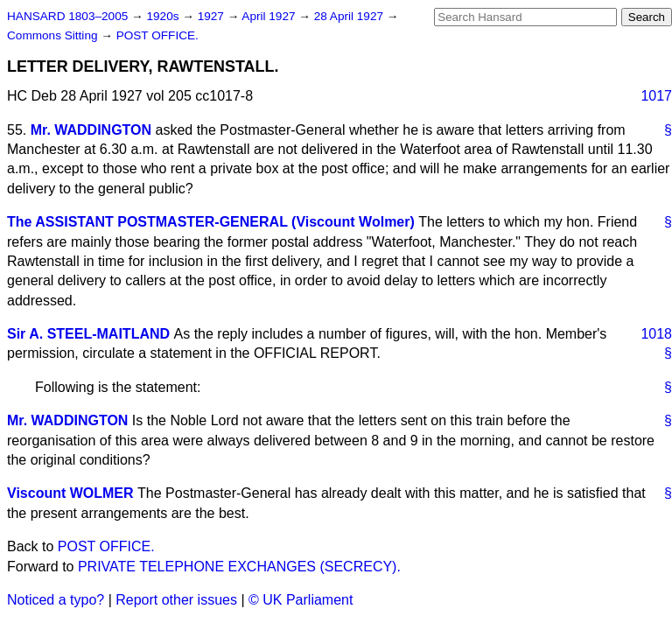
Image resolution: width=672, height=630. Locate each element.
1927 (213, 16)
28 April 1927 (350, 16)
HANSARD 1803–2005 (67, 16)
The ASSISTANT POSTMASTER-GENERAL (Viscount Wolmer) (211, 222)
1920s (164, 16)
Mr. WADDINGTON (91, 130)
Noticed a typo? (56, 600)
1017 (656, 96)
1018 (656, 334)
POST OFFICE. (157, 35)
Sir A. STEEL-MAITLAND (88, 334)
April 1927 (270, 16)
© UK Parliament (301, 600)
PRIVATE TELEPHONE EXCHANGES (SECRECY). (239, 567)
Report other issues (176, 600)
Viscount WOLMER (70, 493)
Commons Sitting (54, 35)
